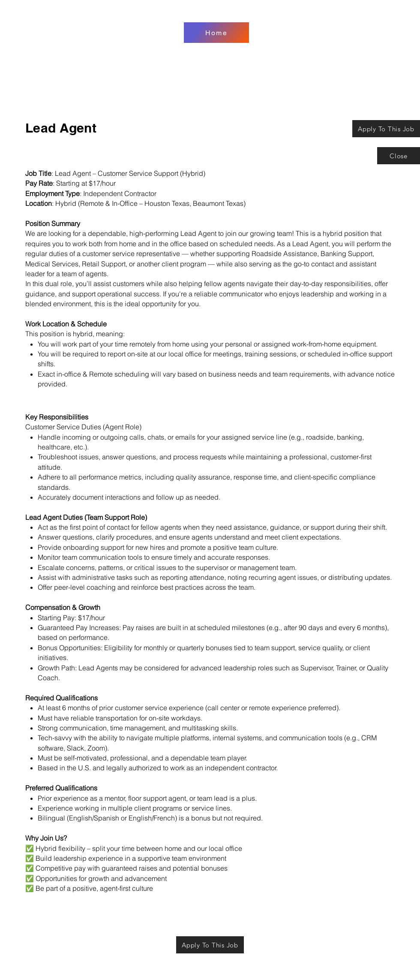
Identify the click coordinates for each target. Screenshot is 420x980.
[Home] (216, 33)
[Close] (399, 156)
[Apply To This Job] (386, 129)
